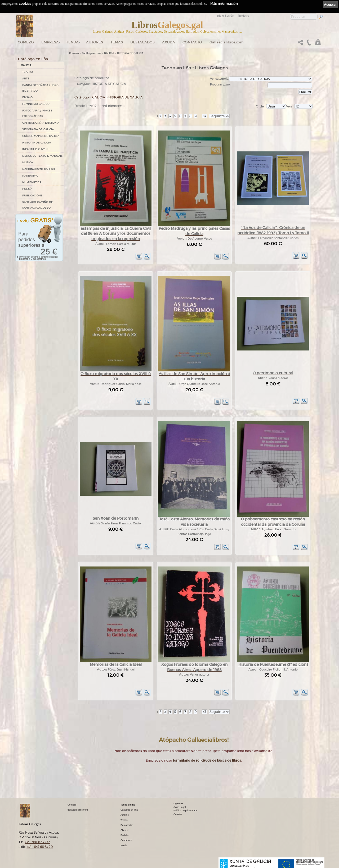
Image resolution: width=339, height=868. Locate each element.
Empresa (50, 42)
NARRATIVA (30, 176)
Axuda (169, 42)
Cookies (178, 814)
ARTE (26, 78)
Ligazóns (178, 803)
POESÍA (27, 189)
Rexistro (244, 16)
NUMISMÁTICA (32, 182)
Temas (117, 42)
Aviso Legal (180, 807)
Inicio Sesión (225, 16)
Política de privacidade (186, 811)
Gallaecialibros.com (227, 42)
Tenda (72, 42)
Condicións (126, 840)
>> (219, 116)
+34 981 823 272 (37, 842)
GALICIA (26, 65)
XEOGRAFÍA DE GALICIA (38, 129)
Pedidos (125, 835)
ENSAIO (27, 97)
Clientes (125, 830)
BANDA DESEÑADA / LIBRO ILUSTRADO (40, 88)
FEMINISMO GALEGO (36, 104)
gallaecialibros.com (78, 810)
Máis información (224, 4)
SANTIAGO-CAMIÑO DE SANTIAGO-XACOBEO (38, 205)
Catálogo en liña (92, 53)
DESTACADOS (142, 42)
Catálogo (82, 97)
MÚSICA (28, 162)
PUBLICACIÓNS (32, 195)
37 (205, 116)
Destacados (127, 825)
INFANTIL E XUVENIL (36, 149)
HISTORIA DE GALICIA (37, 143)
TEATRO (28, 72)
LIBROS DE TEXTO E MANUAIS (42, 156)
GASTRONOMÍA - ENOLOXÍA (41, 123)
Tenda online (128, 805)
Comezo (26, 42)
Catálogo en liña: (33, 59)
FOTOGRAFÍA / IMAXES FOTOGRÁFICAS (37, 113)
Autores (95, 42)
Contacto (192, 42)
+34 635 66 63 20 (40, 847)
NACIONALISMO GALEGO (39, 169)
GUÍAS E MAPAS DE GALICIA (41, 136)
